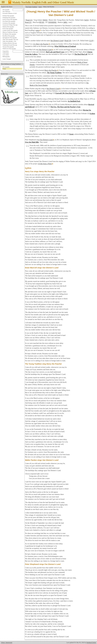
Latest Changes (7, 59)
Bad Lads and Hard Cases (55, 52)
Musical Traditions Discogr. (10, 32)
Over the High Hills (32, 142)
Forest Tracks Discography (10, 19)
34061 (65, 22)
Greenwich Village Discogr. (10, 25)
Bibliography (6, 57)
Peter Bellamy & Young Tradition (11, 64)
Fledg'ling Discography (9, 18)
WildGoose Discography (9, 49)
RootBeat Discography (9, 36)
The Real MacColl (81, 54)
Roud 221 (29, 20)
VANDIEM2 (52, 22)
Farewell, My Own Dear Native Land (68, 93)
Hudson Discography (8, 27)
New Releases (6, 11)
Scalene (92, 114)
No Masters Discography (9, 34)
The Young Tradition (31, 7)
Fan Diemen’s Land (46, 140)
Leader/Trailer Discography (10, 30)
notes (37, 30)
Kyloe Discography (8, 28)
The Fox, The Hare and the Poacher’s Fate (65, 107)
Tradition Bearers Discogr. (10, 43)
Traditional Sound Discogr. (10, 45)
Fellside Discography (8, 16)
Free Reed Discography (9, 21)
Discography (6, 10)
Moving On (87, 110)
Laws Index (6, 55)
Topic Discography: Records (10, 39)
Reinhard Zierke (91, 643)
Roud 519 (68, 41)
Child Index (6, 53)
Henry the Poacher (42, 44)
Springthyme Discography (10, 38)
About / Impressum (7, 643)
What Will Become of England (65, 46)
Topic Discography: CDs (9, 41)
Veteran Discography (8, 47)
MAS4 (45, 20)
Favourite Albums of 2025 (10, 13)
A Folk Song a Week (45, 164)
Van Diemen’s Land (57, 41)
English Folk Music (7, 7)
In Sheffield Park (74, 101)
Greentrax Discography (9, 23)
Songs (40, 7)
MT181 (42, 22)
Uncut (71, 134)
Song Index (6, 51)
